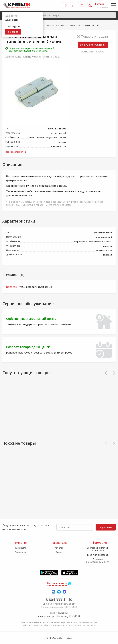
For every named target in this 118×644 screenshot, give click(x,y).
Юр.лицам (20, 548)
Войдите (11, 287)
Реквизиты (20, 552)
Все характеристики (16, 152)
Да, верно (13, 32)
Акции (59, 552)
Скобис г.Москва (52, 57)
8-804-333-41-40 (59, 600)
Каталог (59, 548)
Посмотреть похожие (93, 52)
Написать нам (57, 583)
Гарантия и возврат (98, 555)
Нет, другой (14, 26)
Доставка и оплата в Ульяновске (98, 549)
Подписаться (106, 527)
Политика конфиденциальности (98, 560)
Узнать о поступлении (93, 45)
